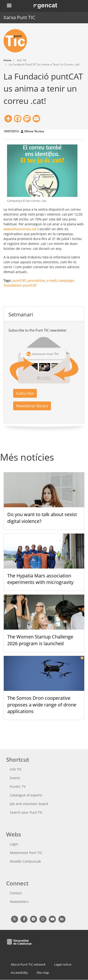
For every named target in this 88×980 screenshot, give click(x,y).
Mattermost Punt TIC (26, 853)
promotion (36, 280)
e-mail (52, 280)
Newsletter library (32, 406)
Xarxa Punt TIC (19, 17)
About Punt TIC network (28, 964)
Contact (16, 893)
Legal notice (63, 964)
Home (8, 60)
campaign (66, 280)
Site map (43, 973)
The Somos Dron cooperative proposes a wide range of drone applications (42, 705)
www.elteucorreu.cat (20, 229)
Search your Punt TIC (26, 812)
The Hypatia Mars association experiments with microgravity (40, 579)
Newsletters (19, 902)
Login (14, 844)
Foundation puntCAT (20, 285)
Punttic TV (18, 786)
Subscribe (25, 393)
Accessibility (19, 973)
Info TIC (16, 769)
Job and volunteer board (29, 804)
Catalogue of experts (26, 795)
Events (15, 778)
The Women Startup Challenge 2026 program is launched (40, 640)
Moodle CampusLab (25, 861)
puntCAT (19, 280)
